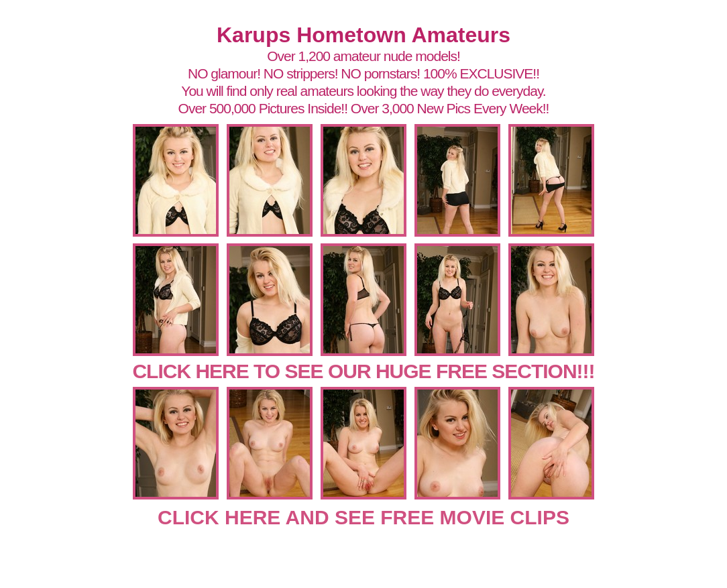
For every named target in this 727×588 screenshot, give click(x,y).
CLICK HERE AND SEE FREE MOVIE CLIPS (363, 517)
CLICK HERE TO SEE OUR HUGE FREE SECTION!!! (363, 371)
